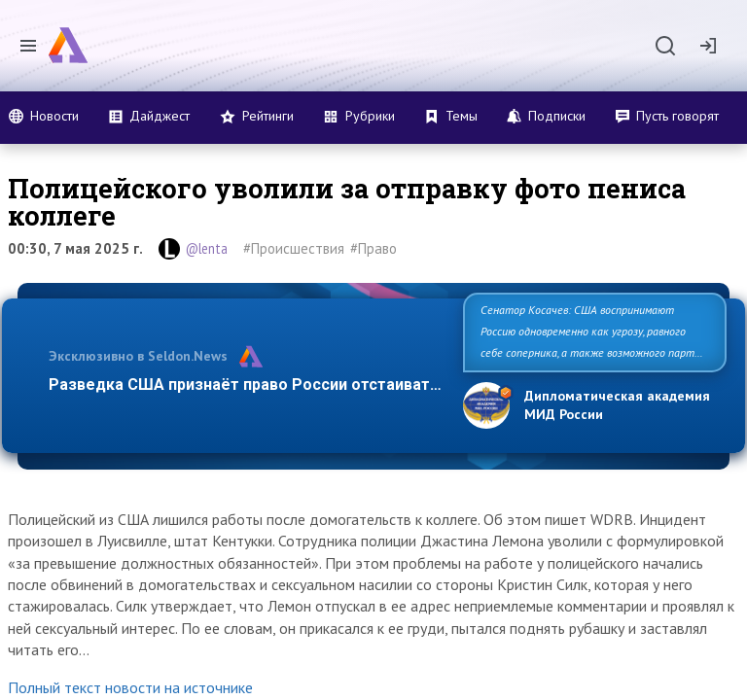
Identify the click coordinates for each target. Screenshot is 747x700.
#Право (373, 248)
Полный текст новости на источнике (130, 687)
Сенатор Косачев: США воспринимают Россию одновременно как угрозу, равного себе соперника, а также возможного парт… (592, 331)
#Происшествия (294, 248)
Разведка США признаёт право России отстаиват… (245, 385)
